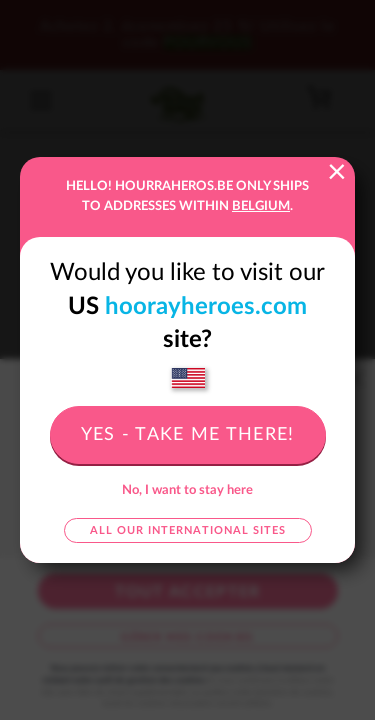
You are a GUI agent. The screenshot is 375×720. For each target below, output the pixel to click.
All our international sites (188, 530)
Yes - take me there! (188, 435)
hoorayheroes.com (206, 307)
